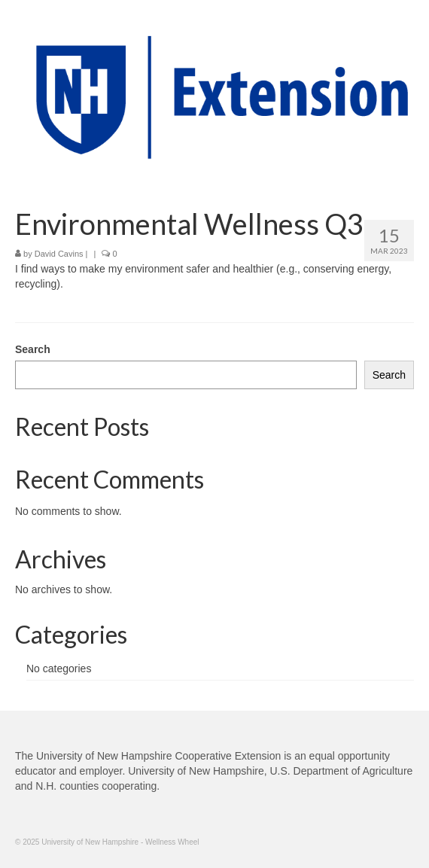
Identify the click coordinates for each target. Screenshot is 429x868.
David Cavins (59, 254)
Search (33, 349)
